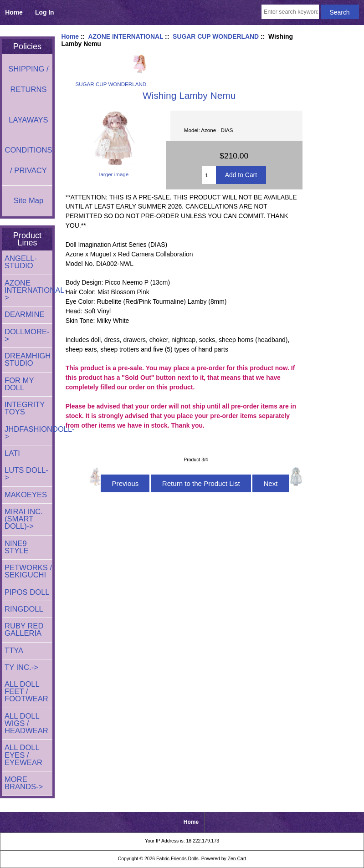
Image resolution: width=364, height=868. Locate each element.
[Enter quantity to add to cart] (209, 175)
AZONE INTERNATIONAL (126, 36)
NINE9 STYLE (17, 547)
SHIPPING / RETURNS (28, 79)
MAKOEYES (26, 495)
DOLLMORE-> (27, 335)
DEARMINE (25, 314)
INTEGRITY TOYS (25, 408)
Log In (45, 12)
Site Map (28, 201)
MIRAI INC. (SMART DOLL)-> (24, 519)
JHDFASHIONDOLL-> (28, 433)
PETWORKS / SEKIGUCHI (28, 571)
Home (14, 12)
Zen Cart (237, 859)
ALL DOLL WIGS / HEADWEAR (26, 723)
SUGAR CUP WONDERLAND (216, 36)
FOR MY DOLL (19, 384)
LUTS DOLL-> (26, 474)
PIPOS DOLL (27, 592)
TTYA (14, 651)
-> (28, 290)
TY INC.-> (21, 667)
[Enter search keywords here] (290, 12)
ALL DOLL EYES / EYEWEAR (23, 755)
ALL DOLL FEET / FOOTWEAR (26, 692)
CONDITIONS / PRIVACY (28, 160)
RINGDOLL (24, 609)
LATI (12, 453)
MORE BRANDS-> (24, 783)
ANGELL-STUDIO (21, 262)
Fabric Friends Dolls (177, 859)
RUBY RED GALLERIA (24, 630)
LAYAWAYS (28, 120)
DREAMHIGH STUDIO (28, 360)
